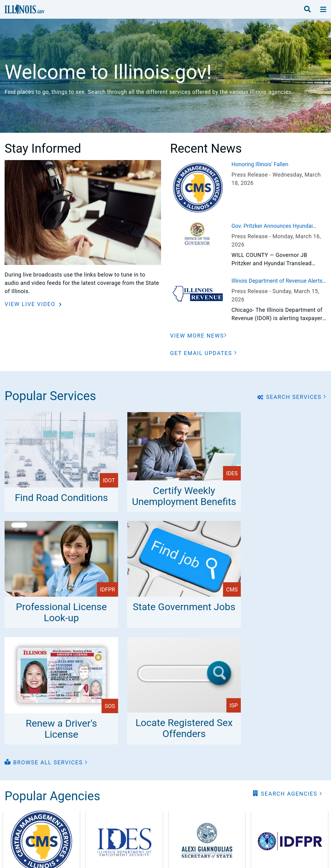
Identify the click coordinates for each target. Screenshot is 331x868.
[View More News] (199, 336)
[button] (204, 353)
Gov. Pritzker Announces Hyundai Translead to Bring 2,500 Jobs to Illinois (272, 226)
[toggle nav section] (323, 10)
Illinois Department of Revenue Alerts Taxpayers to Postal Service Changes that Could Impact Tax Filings (277, 281)
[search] (307, 10)
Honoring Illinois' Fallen (260, 164)
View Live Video (31, 304)
